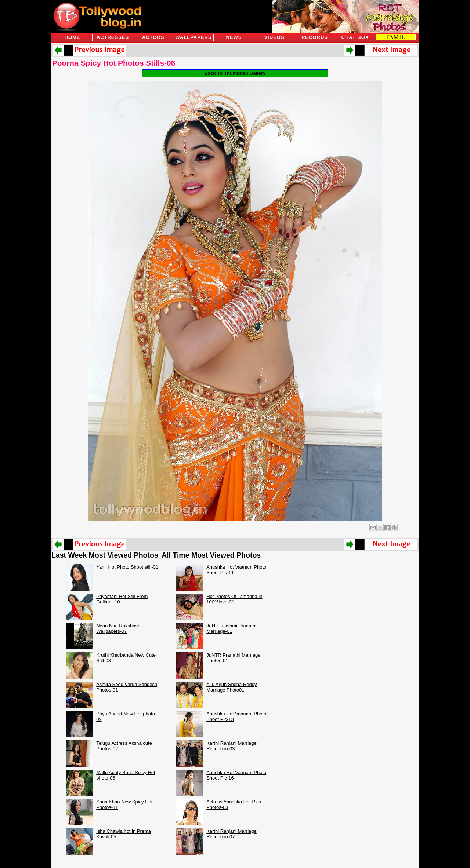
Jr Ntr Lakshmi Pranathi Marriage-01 (231, 628)
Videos (274, 37)
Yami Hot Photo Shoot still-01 (127, 567)
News (234, 37)
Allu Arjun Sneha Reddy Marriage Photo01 (232, 687)
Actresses (113, 37)
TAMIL (395, 37)
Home (73, 37)
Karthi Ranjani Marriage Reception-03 (232, 746)
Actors (153, 37)
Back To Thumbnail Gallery (235, 73)
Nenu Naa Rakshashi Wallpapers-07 (119, 628)
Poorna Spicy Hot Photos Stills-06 (114, 63)
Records (315, 37)
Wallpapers (193, 37)
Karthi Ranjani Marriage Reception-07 (232, 834)
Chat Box (355, 37)
